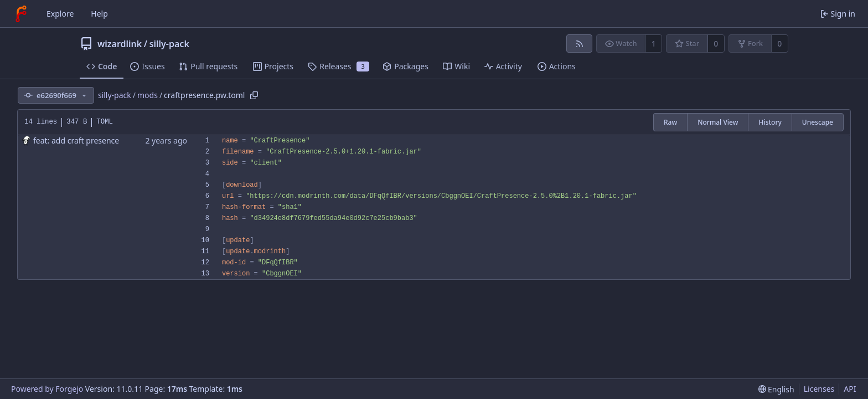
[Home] (21, 14)
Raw (670, 122)
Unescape (818, 122)
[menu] (776, 389)
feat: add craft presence (76, 140)
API (850, 389)
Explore (60, 14)
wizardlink (120, 44)
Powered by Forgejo (47, 389)
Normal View (718, 122)
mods (148, 95)
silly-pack (169, 44)
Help (99, 14)
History (770, 122)
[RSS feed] (579, 44)
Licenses (819, 389)
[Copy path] (254, 95)
